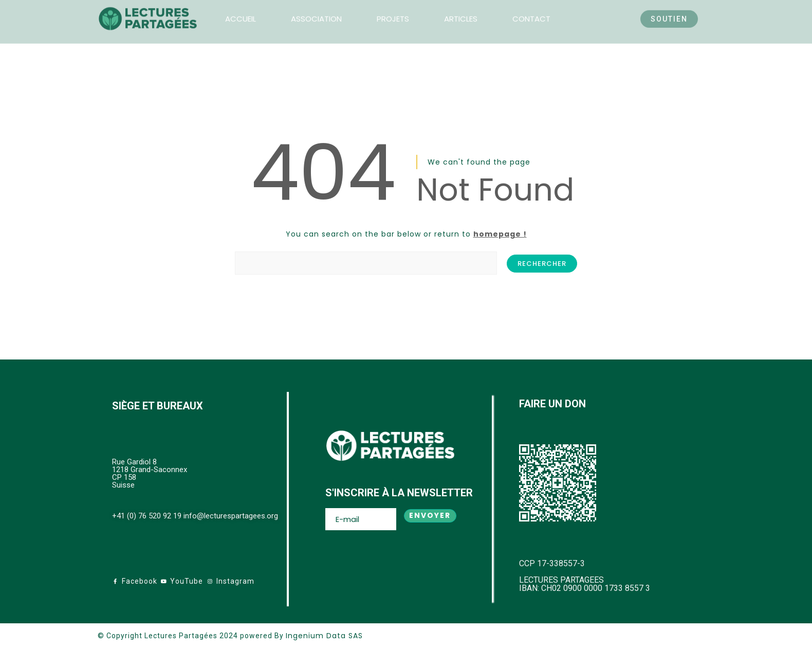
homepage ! (500, 234)
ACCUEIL (241, 11)
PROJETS (393, 11)
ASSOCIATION (316, 11)
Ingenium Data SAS (324, 636)
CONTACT (531, 11)
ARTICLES (461, 11)
